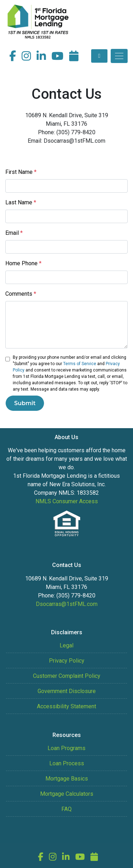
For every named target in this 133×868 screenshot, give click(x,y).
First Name (21, 172)
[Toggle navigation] (119, 56)
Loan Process (67, 763)
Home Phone (23, 263)
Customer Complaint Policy (67, 676)
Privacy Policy (67, 661)
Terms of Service (80, 364)
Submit (25, 403)
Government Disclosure (67, 691)
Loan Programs (66, 748)
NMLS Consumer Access (67, 501)
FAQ (66, 809)
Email (14, 233)
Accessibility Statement (66, 706)
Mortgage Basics (67, 779)
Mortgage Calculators (67, 794)
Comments (21, 294)
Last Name (21, 202)
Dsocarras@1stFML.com (67, 604)
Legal (66, 645)
